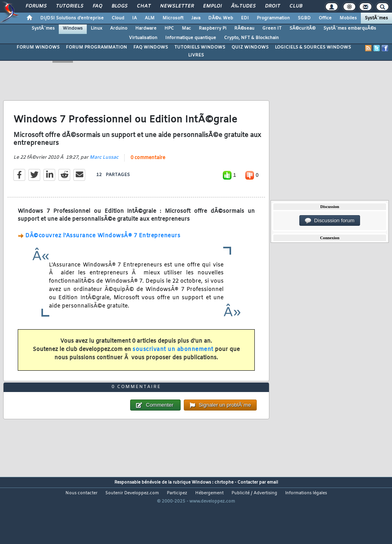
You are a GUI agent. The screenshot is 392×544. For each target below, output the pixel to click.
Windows (73, 28)
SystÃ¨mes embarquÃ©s (350, 28)
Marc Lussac (104, 167)
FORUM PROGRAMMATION (96, 47)
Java (196, 18)
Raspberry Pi (213, 28)
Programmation (273, 18)
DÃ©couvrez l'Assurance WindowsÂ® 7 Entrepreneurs (103, 245)
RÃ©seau (244, 28)
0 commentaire (148, 167)
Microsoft (173, 18)
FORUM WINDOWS (38, 47)
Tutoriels (70, 6)
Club (296, 6)
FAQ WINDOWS (151, 47)
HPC (169, 28)
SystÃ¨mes (376, 18)
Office (325, 18)
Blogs (119, 6)
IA (134, 18)
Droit (273, 6)
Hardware (146, 28)
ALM (150, 18)
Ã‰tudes (243, 6)
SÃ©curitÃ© (302, 28)
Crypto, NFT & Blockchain (251, 38)
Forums (36, 6)
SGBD (304, 18)
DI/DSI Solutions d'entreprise (72, 18)
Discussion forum (330, 221)
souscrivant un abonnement (173, 359)
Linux (96, 28)
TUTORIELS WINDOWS (200, 47)
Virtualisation (143, 38)
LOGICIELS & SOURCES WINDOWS (313, 47)
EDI (245, 18)
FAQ (97, 6)
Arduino (119, 28)
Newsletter (177, 6)
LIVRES (196, 55)
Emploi (212, 6)
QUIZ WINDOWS (250, 47)
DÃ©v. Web (221, 18)
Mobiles (348, 18)
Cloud (118, 18)
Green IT (272, 28)
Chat (144, 6)
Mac (186, 28)
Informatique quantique (191, 38)
